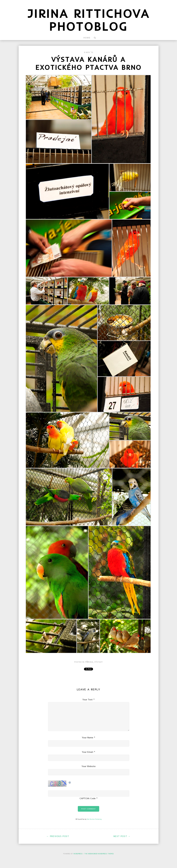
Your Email (88, 752)
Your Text (88, 699)
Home (87, 38)
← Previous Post (58, 836)
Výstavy (99, 662)
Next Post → (122, 836)
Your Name (88, 737)
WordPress (78, 854)
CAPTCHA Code (88, 798)
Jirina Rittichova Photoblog (88, 20)
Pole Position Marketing (94, 819)
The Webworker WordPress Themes (99, 854)
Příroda (89, 662)
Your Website (89, 766)
